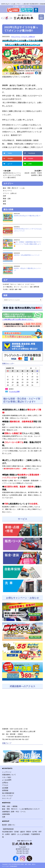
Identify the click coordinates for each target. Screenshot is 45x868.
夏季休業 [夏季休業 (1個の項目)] (36, 287)
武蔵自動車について (9, 775)
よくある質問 (7, 780)
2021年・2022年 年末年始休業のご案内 (33, 174)
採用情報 (5, 790)
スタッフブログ (7, 796)
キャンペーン (16, 37)
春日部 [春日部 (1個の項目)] (12, 289)
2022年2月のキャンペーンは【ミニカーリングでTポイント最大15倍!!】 (12, 175)
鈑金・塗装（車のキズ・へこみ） (14, 188)
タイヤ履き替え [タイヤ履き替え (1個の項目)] (8, 287)
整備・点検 (7, 199)
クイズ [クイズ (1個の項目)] (27, 284)
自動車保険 (6, 814)
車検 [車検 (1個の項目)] (20, 289)
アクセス (5, 785)
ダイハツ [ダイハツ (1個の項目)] (17, 287)
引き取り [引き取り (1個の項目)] (6, 289)
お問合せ (5, 783)
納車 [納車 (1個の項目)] (16, 289)
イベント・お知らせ (28, 37)
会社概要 (5, 788)
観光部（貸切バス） (9, 825)
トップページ (7, 772)
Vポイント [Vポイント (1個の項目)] (21, 284)
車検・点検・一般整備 (10, 806)
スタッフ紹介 (7, 777)
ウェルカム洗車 (14, 392)
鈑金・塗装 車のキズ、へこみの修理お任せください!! (21, 809)
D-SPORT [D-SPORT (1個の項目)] (6, 284)
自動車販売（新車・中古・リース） (14, 812)
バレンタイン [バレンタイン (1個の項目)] (25, 287)
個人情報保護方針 (8, 793)
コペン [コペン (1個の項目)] (32, 284)
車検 (4, 204)
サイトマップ (7, 798)
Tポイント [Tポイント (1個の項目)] (13, 284)
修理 (4, 201)
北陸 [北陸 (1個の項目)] (31, 287)
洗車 (4, 196)
